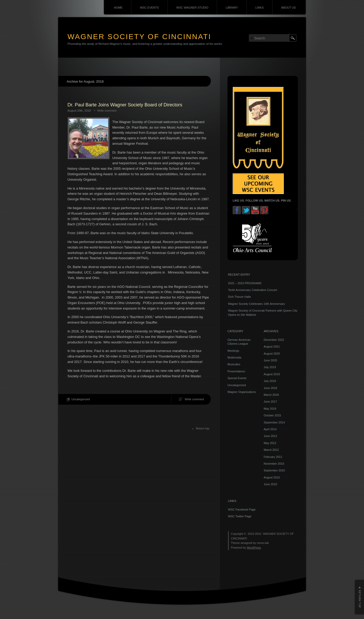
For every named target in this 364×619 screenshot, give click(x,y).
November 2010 (274, 464)
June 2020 (270, 360)
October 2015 (272, 415)
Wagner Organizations (242, 392)
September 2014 (274, 422)
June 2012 (270, 436)
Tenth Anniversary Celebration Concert (252, 290)
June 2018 (270, 388)
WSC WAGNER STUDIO (192, 8)
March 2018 (271, 395)
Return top (203, 428)
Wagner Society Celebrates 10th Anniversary (256, 304)
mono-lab (263, 543)
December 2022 (274, 340)
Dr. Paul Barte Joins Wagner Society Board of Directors (125, 105)
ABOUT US (288, 8)
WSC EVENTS (149, 8)
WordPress (254, 548)
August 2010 (272, 477)
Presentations (236, 371)
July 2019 (270, 367)
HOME (118, 8)
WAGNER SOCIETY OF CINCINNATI (139, 37)
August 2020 (272, 354)
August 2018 (272, 374)
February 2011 (273, 457)
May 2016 (270, 409)
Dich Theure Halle (239, 297)
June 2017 (270, 402)
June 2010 (270, 484)
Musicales (234, 364)
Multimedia (234, 357)
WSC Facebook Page (242, 509)
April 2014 (270, 429)
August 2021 (272, 347)
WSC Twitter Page (240, 516)
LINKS (260, 8)
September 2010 (274, 470)
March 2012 (271, 450)
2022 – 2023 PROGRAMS (245, 283)
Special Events (237, 378)
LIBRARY (232, 8)
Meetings (233, 351)
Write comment (107, 111)
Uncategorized (81, 399)
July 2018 (270, 381)
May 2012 (270, 443)
